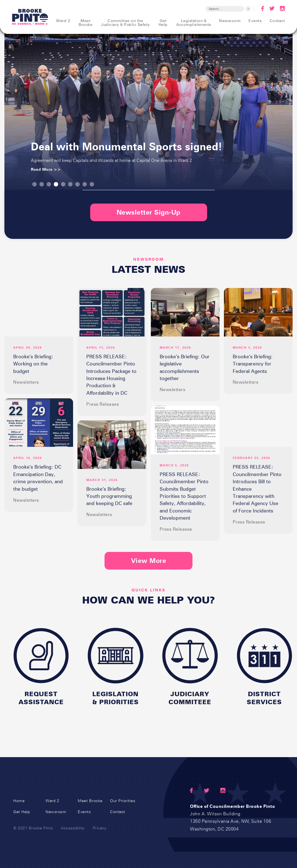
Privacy (100, 828)
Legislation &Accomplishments (194, 22)
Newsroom (56, 812)
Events (84, 812)
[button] (34, 184)
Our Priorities (123, 801)
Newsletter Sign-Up (149, 212)
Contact (118, 812)
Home (19, 801)
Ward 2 (52, 801)
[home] (30, 17)
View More (149, 561)
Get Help (22, 812)
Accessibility (73, 828)
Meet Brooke (90, 801)
